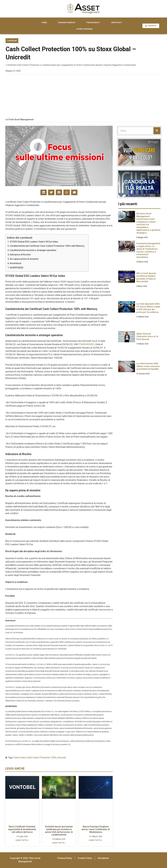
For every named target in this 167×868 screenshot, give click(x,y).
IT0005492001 (86, 344)
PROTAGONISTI (93, 23)
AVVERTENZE (17, 268)
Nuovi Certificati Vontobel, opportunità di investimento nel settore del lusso (22, 829)
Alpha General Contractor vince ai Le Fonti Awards (147, 336)
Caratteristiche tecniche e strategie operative (33, 250)
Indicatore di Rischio (20, 255)
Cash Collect (20, 758)
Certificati (12, 41)
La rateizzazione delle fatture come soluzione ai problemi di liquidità (148, 366)
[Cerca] (157, 131)
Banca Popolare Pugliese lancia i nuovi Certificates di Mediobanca (96, 829)
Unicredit (61, 758)
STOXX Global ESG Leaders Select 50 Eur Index (34, 242)
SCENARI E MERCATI (67, 23)
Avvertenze (16, 263)
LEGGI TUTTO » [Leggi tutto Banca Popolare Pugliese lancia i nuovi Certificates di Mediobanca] (96, 840)
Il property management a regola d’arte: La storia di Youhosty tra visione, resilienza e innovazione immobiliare (148, 250)
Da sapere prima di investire (24, 259)
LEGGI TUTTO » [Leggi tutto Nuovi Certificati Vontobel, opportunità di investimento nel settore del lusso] (22, 840)
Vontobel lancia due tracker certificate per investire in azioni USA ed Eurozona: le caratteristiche (59, 831)
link (69, 744)
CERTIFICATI (116, 23)
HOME (44, 23)
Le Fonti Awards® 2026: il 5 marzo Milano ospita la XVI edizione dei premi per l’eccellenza (148, 308)
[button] (44, 192)
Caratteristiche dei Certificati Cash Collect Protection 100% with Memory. (47, 246)
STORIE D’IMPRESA (84, 29)
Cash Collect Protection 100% (42, 758)
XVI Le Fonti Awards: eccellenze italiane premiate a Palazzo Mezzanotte (146, 277)
